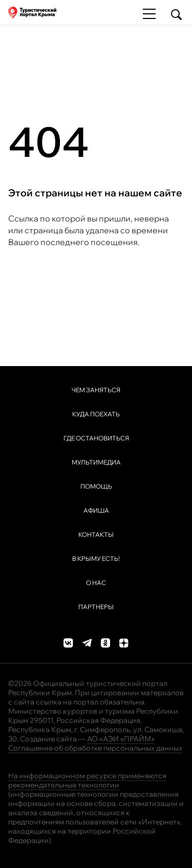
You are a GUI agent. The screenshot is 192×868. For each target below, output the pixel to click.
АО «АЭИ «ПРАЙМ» (121, 739)
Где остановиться (96, 438)
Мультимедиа (96, 462)
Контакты (96, 534)
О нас (96, 583)
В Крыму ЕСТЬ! (96, 559)
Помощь (96, 486)
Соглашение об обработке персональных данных (95, 748)
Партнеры (96, 607)
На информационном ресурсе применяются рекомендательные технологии (87, 780)
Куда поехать (96, 414)
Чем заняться (96, 390)
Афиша (96, 510)
